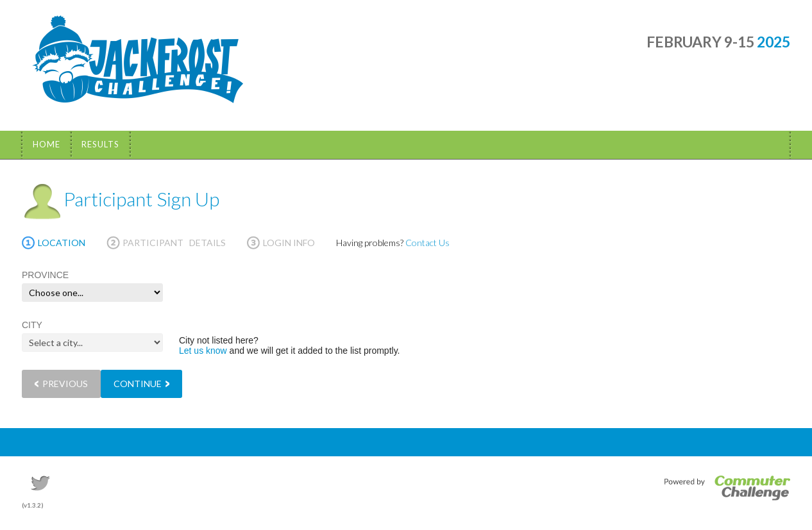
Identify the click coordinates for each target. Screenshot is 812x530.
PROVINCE (45, 275)
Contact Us (427, 243)
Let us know (203, 351)
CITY (32, 325)
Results (100, 144)
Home (47, 144)
